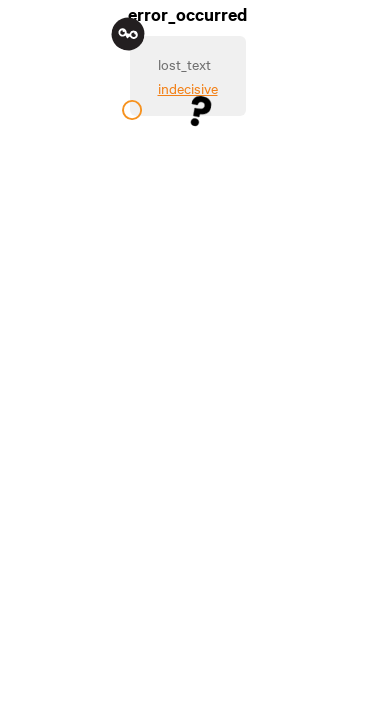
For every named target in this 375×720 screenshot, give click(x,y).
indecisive (188, 88)
